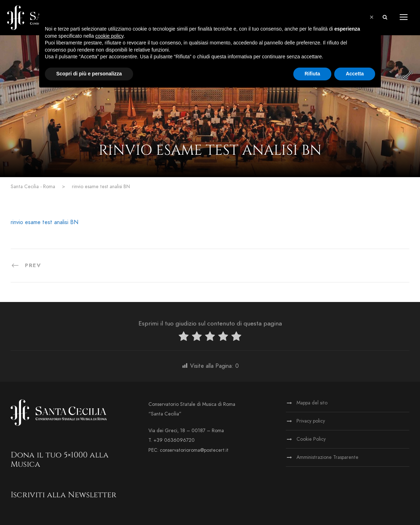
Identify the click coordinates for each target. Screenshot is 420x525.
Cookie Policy (311, 439)
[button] (372, 17)
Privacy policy (311, 421)
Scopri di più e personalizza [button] (89, 74)
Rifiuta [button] (313, 74)
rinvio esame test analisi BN (44, 222)
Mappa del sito (312, 403)
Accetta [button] (355, 74)
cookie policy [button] (109, 36)
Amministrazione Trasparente (327, 457)
